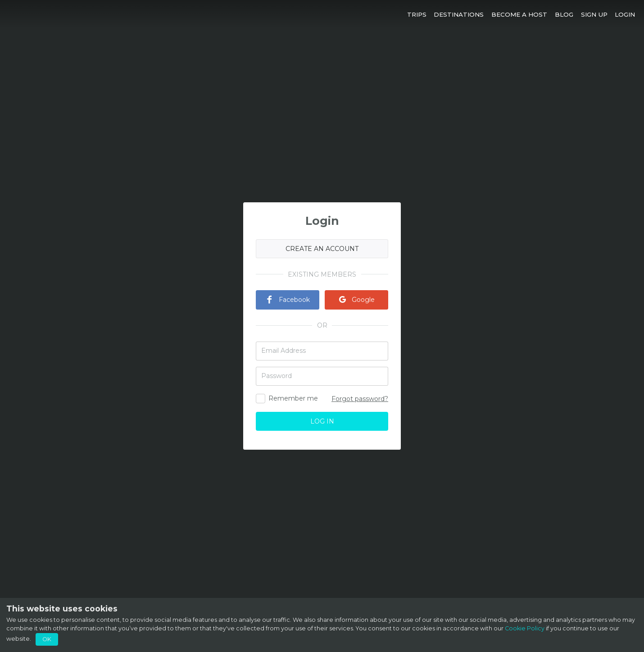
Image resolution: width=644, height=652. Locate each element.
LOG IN (322, 421)
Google (356, 300)
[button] (417, 14)
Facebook (288, 300)
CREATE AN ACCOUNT (322, 249)
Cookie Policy (525, 628)
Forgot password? (360, 399)
